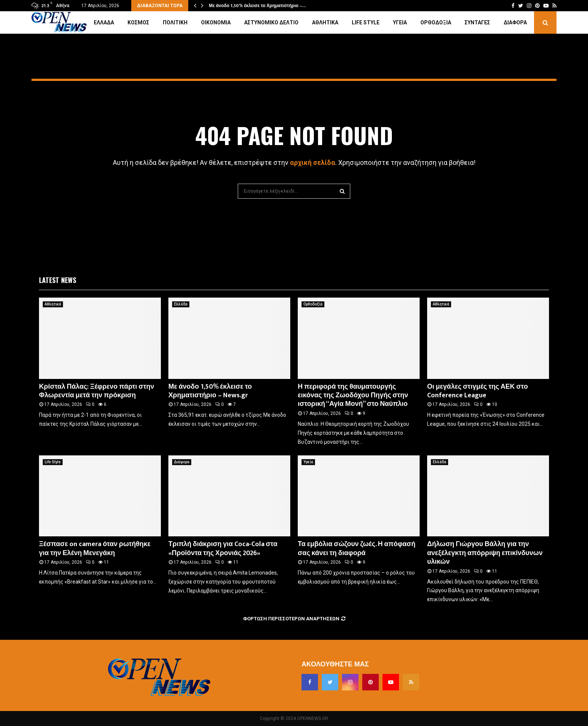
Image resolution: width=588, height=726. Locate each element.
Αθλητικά (325, 22)
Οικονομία (216, 22)
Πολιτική (175, 22)
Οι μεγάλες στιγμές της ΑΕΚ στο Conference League (478, 391)
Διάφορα (515, 22)
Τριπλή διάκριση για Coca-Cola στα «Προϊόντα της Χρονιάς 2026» (223, 549)
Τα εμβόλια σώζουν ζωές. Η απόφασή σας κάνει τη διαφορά (357, 549)
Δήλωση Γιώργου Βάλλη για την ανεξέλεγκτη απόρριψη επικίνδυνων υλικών (485, 553)
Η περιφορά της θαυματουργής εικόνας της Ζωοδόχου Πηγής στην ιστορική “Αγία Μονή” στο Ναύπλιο (353, 396)
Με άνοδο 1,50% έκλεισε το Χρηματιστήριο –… (257, 6)
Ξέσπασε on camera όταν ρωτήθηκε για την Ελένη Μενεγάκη (95, 549)
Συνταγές (477, 22)
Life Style (366, 22)
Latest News (58, 280)
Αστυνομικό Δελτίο (271, 22)
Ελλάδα (104, 22)
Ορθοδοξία (436, 22)
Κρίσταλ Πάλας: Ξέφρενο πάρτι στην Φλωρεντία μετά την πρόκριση (97, 391)
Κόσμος (138, 22)
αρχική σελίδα (313, 162)
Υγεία (400, 22)
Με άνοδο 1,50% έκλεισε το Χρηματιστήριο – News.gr (210, 391)
